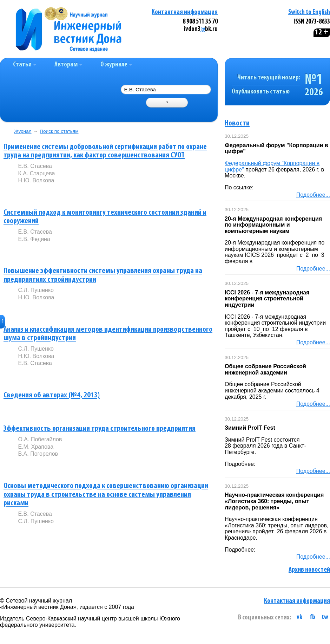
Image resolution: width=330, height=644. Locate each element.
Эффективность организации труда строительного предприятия (100, 429)
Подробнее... (313, 195)
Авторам (68, 65)
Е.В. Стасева (35, 166)
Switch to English (309, 12)
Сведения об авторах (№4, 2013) (52, 395)
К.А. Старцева (36, 173)
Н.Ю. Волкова (36, 180)
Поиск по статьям (59, 131)
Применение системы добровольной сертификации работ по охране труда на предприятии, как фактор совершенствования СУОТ (105, 151)
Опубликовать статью (261, 92)
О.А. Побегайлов (40, 439)
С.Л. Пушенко (36, 290)
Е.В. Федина (34, 239)
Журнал (23, 131)
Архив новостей (309, 570)
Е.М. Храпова (36, 447)
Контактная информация (185, 12)
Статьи (25, 65)
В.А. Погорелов (38, 454)
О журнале (116, 65)
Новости (237, 123)
